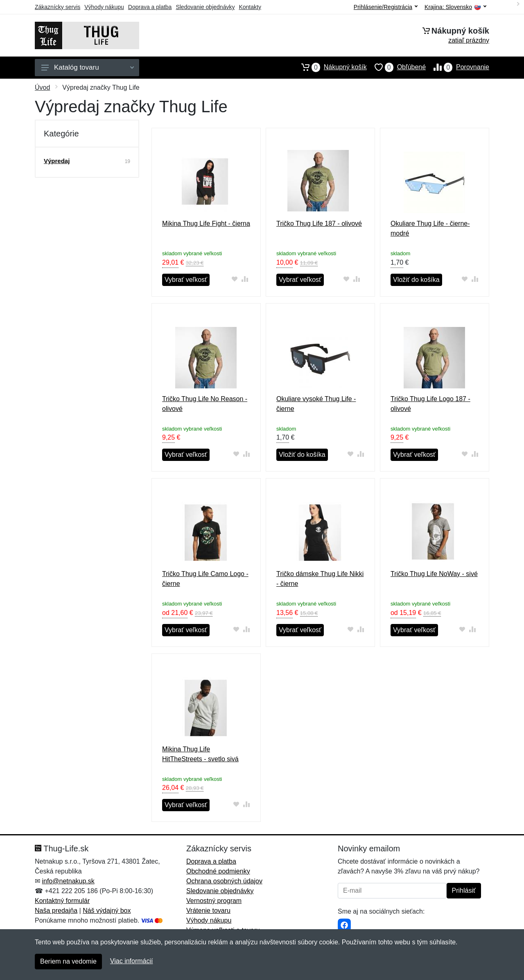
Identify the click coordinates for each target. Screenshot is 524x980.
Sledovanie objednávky (205, 7)
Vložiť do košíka (416, 280)
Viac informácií (132, 961)
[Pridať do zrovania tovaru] (245, 279)
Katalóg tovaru (88, 67)
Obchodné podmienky (218, 871)
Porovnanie (457, 67)
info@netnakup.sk (68, 881)
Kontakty (250, 7)
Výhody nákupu (104, 7)
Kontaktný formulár (62, 901)
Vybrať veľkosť (186, 280)
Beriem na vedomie (68, 961)
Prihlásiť (464, 890)
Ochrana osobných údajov (224, 881)
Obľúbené (396, 67)
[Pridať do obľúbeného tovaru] (235, 279)
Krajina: (455, 7)
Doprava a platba (150, 7)
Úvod (42, 87)
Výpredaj (57, 161)
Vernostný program (214, 901)
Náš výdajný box (107, 911)
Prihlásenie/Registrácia (386, 7)
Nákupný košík (330, 67)
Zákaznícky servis (58, 7)
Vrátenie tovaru (208, 911)
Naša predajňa (56, 911)
